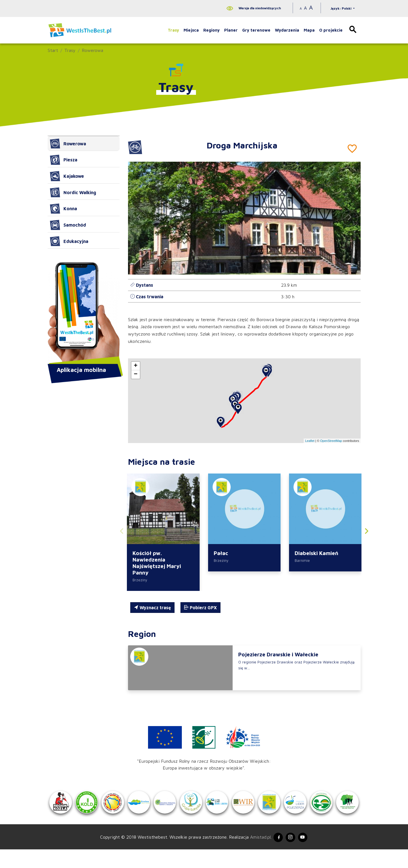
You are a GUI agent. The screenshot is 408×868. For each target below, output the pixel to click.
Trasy (173, 30)
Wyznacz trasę (152, 609)
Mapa (309, 30)
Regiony (211, 30)
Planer (231, 30)
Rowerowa (92, 50)
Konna (63, 209)
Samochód (68, 225)
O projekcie (331, 30)
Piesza (64, 160)
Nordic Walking (73, 192)
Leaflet (310, 441)
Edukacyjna (69, 241)
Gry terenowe (256, 30)
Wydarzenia (287, 30)
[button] (350, 218)
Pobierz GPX (200, 609)
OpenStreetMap (331, 441)
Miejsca (191, 30)
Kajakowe (67, 176)
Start (53, 50)
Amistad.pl (257, 854)
